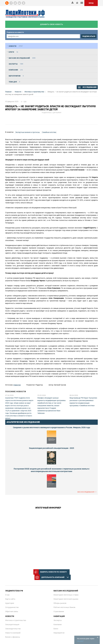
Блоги (56, 629)
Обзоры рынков (60, 603)
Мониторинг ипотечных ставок (66, 595)
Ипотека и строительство (34, 92)
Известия (17, 385)
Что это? (80, 641)
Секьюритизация (12, 624)
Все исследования (86, 492)
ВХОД (91, 3)
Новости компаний (13, 633)
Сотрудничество (12, 607)
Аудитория (10, 603)
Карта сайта (10, 599)
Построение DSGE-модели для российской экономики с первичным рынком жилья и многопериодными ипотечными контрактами (51, 470)
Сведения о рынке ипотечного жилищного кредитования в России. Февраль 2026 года (52, 427)
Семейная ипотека (49, 132)
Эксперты (58, 620)
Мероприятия (59, 633)
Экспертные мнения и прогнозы (27, 132)
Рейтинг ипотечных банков (64, 607)
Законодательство (13, 629)
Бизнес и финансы (13, 637)
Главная (8, 92)
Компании (58, 624)
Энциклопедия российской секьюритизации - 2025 (51, 448)
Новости (18, 92)
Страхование (59, 611)
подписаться (89, 36)
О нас (7, 595)
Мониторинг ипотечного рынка (66, 599)
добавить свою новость (51, 24)
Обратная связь (12, 611)
